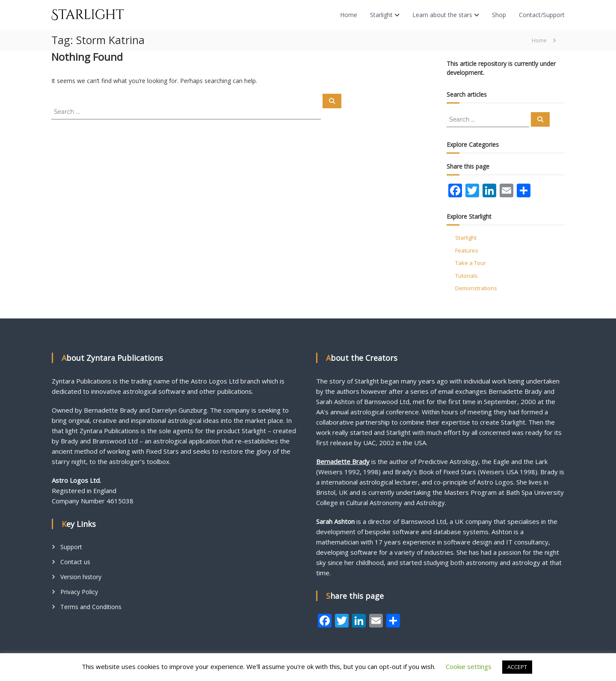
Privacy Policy (79, 592)
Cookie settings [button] (469, 666)
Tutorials (466, 276)
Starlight (381, 15)
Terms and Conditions (91, 607)
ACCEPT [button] (517, 667)
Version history (81, 577)
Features (467, 250)
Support (71, 547)
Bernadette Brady (343, 461)
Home (349, 15)
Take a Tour (471, 263)
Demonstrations (476, 288)
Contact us (75, 562)
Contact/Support (542, 15)
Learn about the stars (442, 15)
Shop (499, 15)
